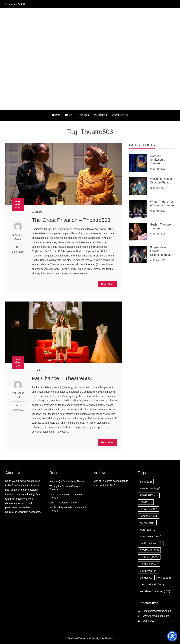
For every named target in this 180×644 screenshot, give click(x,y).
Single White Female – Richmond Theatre (162, 251)
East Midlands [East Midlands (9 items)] (150, 488)
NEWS (69, 115)
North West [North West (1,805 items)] (150, 536)
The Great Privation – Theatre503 (71, 220)
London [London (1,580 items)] (148, 516)
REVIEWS (83, 115)
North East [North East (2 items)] (148, 530)
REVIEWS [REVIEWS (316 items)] (149, 550)
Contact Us (120, 115)
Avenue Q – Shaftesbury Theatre (158, 160)
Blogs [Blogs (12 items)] (146, 482)
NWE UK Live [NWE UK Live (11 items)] (151, 543)
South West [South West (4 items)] (149, 571)
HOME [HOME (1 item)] (146, 502)
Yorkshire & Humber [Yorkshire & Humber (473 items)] (155, 591)
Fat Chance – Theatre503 (62, 378)
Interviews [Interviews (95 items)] (148, 509)
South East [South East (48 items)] (149, 564)
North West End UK (90, 30)
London (39, 212)
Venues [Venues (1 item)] (146, 578)
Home (56, 115)
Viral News (92, 638)
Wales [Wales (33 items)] (165, 578)
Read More (107, 284)
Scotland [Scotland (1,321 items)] (149, 557)
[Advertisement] (90, 83)
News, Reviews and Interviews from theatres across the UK (90, 42)
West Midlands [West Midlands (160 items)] (152, 584)
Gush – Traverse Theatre (63, 503)
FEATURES (101, 115)
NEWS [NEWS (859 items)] (147, 523)
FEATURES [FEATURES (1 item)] (149, 495)
